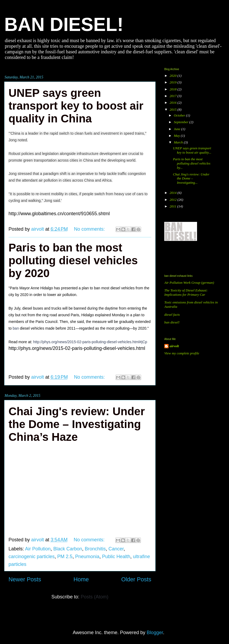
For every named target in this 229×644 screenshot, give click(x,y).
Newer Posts (25, 579)
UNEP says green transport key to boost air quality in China (76, 106)
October (180, 115)
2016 (173, 103)
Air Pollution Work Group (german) (189, 283)
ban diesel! (172, 322)
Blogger (155, 633)
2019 (173, 82)
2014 (173, 193)
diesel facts (172, 315)
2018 (173, 89)
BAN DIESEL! (64, 25)
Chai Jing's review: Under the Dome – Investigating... (191, 178)
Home (81, 579)
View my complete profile (182, 353)
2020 (173, 76)
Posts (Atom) (95, 597)
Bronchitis (95, 549)
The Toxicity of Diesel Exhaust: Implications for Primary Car (186, 292)
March (179, 142)
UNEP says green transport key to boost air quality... (192, 150)
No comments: (90, 229)
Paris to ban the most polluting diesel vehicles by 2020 (73, 260)
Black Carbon (68, 549)
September (182, 122)
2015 (173, 109)
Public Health (116, 557)
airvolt (174, 346)
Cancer (116, 549)
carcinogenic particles (32, 557)
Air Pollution (38, 549)
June (178, 129)
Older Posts (136, 579)
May (177, 136)
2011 (173, 206)
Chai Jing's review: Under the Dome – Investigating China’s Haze (77, 424)
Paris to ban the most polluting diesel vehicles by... (192, 163)
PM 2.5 (65, 557)
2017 (173, 96)
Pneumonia (87, 557)
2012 (173, 200)
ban (16, 328)
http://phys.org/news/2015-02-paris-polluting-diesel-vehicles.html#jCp (90, 342)
